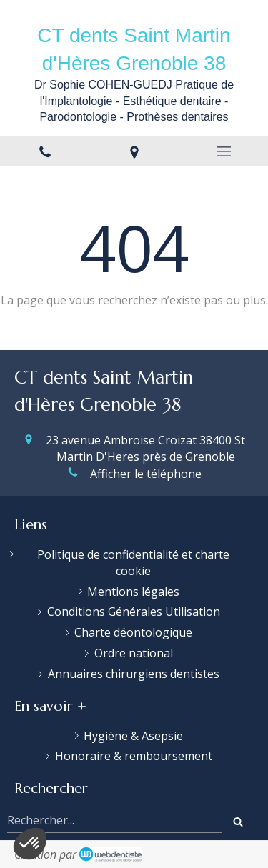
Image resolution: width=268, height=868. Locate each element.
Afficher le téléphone (146, 474)
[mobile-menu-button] (223, 151)
